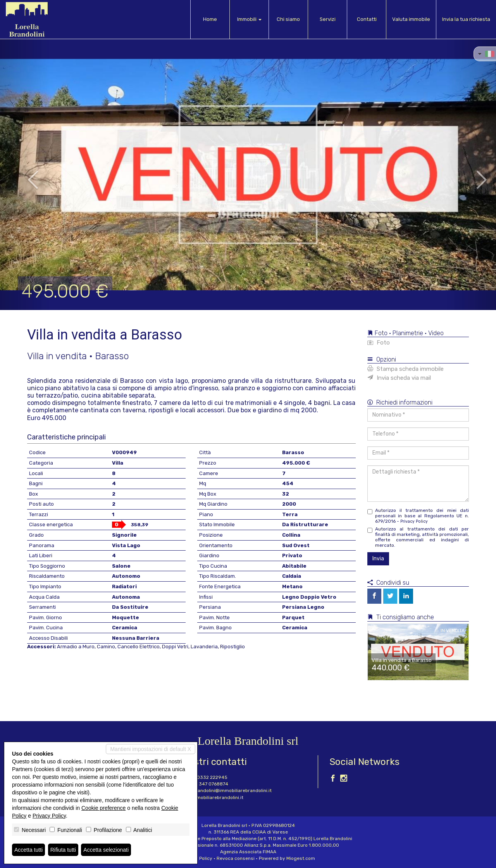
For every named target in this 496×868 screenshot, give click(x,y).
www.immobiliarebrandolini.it (211, 797)
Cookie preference (103, 808)
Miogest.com (301, 858)
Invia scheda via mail (399, 378)
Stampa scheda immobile (406, 369)
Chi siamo (288, 19)
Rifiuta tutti (63, 850)
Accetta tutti (28, 850)
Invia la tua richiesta (466, 19)
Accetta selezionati (106, 850)
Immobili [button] (249, 19)
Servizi (328, 19)
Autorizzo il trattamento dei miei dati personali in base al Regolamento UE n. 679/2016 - (418, 516)
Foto (379, 343)
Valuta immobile (411, 19)
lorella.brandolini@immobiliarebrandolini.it (225, 790)
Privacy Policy (414, 521)
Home (210, 19)
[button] (25, 174)
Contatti (367, 19)
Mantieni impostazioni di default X (151, 749)
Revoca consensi (236, 858)
